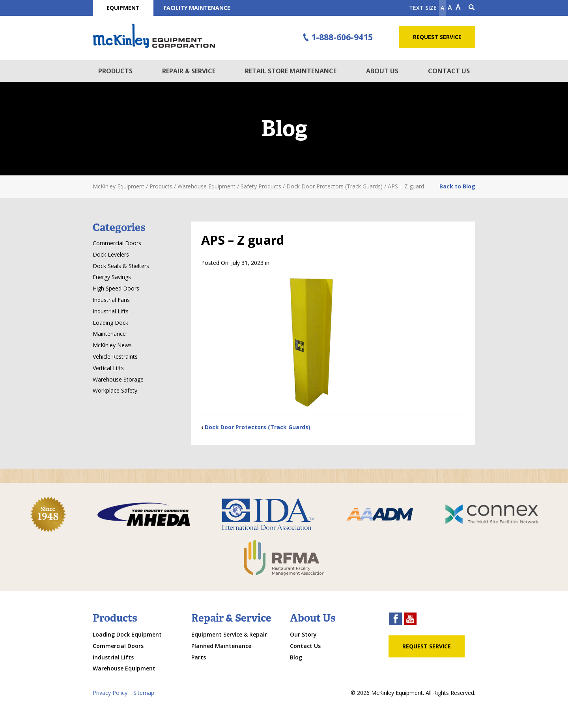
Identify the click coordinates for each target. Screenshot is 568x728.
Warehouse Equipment (124, 668)
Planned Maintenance (221, 646)
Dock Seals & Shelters (121, 266)
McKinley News (112, 345)
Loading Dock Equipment (127, 634)
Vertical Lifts (108, 368)
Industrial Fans (111, 300)
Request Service (437, 37)
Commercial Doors (117, 243)
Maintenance (109, 334)
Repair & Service (189, 71)
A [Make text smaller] (442, 8)
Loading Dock (110, 323)
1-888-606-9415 (337, 37)
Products (115, 71)
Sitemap (144, 693)
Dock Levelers (111, 254)
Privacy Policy (110, 693)
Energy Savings (112, 277)
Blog (296, 657)
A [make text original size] (450, 7)
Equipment (123, 8)
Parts (199, 657)
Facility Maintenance (197, 8)
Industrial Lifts (111, 311)
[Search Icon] (472, 8)
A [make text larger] (458, 7)
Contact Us (449, 71)
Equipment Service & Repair (229, 634)
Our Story (303, 634)
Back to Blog (457, 186)
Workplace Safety (115, 390)
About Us (382, 71)
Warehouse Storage (118, 379)
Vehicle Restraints (115, 357)
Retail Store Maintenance (291, 71)
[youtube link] (410, 620)
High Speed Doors (116, 288)
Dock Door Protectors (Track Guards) (258, 427)
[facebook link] (396, 620)
